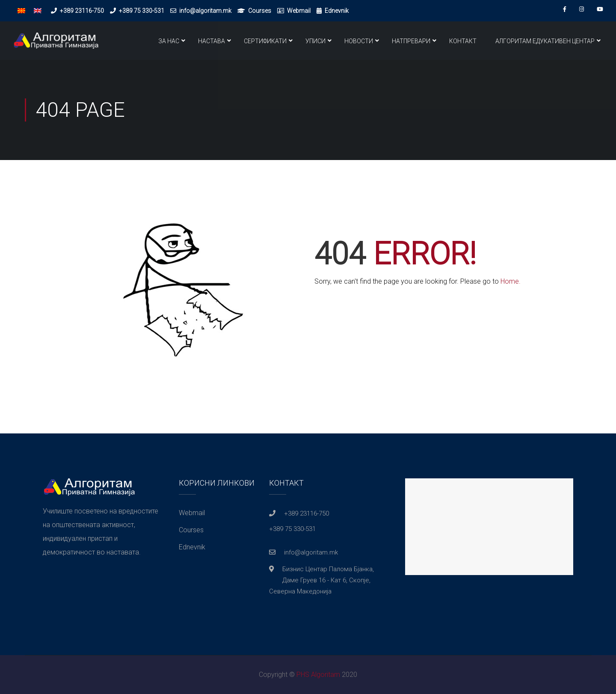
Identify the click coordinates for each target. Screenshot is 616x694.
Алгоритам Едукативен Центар (545, 41)
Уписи (315, 41)
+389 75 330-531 (142, 11)
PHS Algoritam (318, 675)
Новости (359, 41)
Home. (511, 281)
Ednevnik (337, 11)
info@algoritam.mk (205, 11)
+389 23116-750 (82, 11)
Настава (212, 41)
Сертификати (265, 41)
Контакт (463, 41)
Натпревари (411, 41)
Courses (260, 11)
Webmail (299, 11)
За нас (169, 41)
